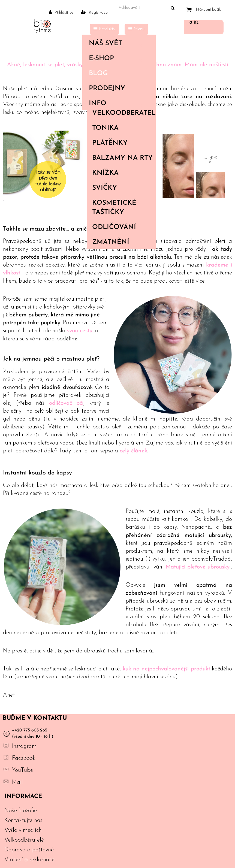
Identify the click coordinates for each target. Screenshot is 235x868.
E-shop (118, 59)
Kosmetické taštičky (114, 208)
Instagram (24, 746)
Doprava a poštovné (29, 850)
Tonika (105, 128)
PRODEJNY (107, 89)
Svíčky (105, 188)
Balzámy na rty (122, 158)
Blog (98, 74)
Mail (17, 782)
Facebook (24, 758)
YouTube (22, 770)
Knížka (105, 173)
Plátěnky (110, 143)
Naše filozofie (21, 811)
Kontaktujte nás (23, 820)
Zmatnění (111, 242)
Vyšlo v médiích (23, 830)
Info (118, 104)
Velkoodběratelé (124, 113)
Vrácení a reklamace (29, 860)
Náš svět (118, 44)
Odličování (114, 227)
